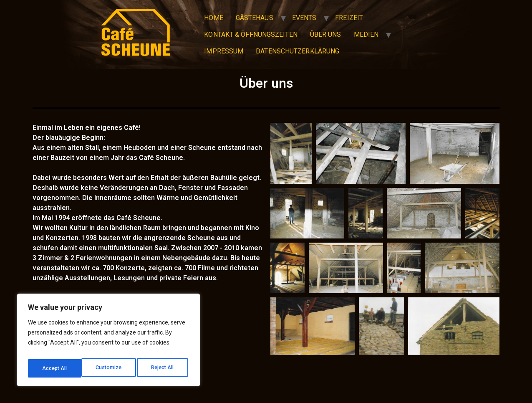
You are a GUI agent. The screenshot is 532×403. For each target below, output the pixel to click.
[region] (108, 342)
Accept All (163, 368)
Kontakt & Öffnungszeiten (251, 34)
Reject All (110, 368)
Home (213, 18)
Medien (366, 34)
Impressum (224, 51)
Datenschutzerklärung (298, 51)
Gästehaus (255, 18)
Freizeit (349, 18)
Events (304, 18)
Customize (55, 368)
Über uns (326, 34)
